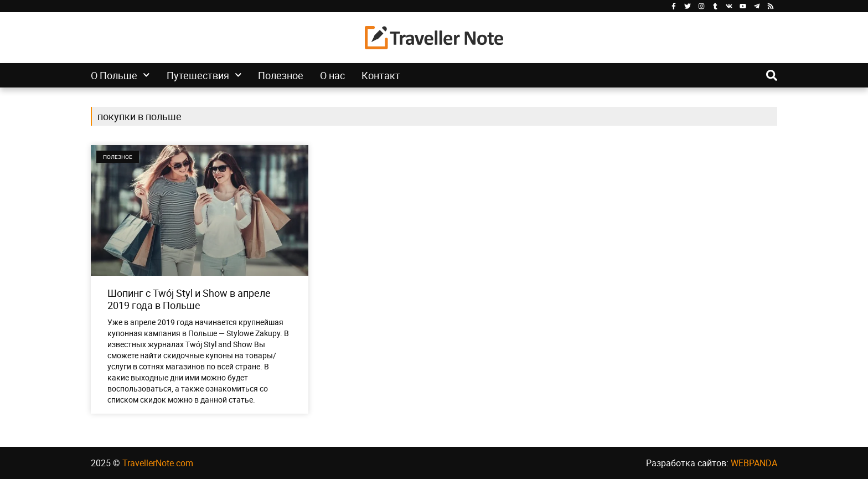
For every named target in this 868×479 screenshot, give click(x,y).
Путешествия (204, 75)
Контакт (381, 75)
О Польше (120, 75)
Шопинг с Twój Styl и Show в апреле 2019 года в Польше (189, 299)
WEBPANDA (754, 463)
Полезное (281, 75)
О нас (332, 75)
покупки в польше (139, 116)
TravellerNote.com (158, 463)
